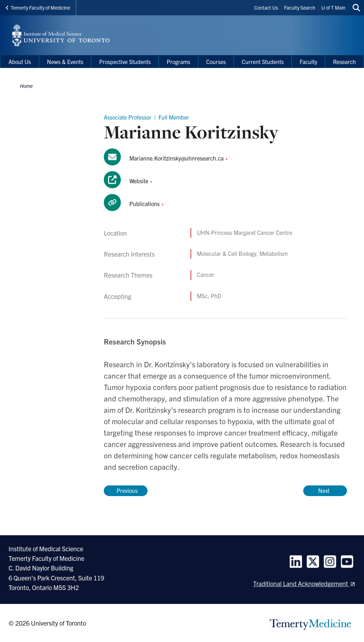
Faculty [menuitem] (308, 62)
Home (26, 86)
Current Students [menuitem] (263, 62)
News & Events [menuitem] (65, 62)
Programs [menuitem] (178, 62)
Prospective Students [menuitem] (125, 62)
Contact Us (266, 7)
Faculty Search (300, 7)
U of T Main (333, 7)
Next (325, 490)
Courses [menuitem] (216, 62)
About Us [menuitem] (20, 62)
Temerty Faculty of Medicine (38, 7)
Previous (126, 490)
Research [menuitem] (344, 62)
